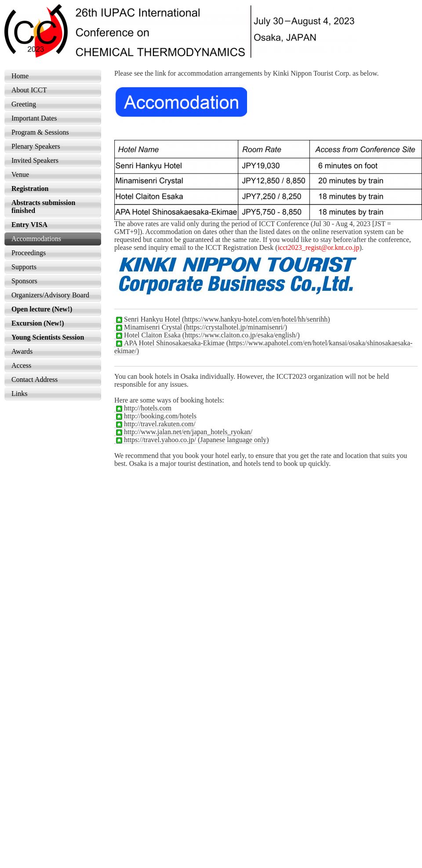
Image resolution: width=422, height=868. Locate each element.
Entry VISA (29, 225)
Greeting (24, 104)
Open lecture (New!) (42, 309)
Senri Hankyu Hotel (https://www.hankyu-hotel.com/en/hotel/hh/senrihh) (222, 319)
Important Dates (34, 118)
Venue (20, 174)
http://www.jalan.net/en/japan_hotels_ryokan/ (183, 432)
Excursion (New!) (38, 323)
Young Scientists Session (48, 337)
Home (20, 76)
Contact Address (35, 379)
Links (19, 394)
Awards (22, 351)
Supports (24, 267)
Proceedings (29, 253)
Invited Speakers (35, 160)
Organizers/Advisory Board (50, 295)
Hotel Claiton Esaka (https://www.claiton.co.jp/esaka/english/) (207, 335)
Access (21, 365)
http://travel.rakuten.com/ (155, 424)
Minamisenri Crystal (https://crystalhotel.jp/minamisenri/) (201, 327)
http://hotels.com (143, 408)
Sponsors (24, 281)
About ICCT (29, 90)
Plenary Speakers (36, 146)
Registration (30, 189)
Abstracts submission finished (43, 207)
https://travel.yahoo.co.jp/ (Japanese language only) (192, 440)
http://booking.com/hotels (155, 416)
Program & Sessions (40, 132)
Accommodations (36, 239)
